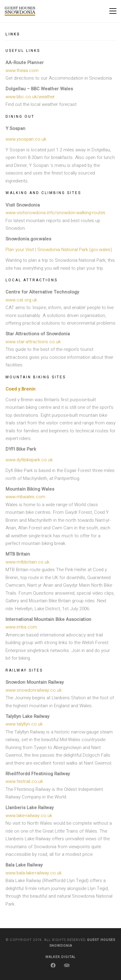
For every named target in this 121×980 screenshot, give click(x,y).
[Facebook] (53, 966)
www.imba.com (21, 627)
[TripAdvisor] (67, 966)
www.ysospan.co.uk (26, 139)
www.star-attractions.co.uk (33, 342)
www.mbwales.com (25, 497)
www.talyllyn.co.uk (24, 724)
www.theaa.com (22, 70)
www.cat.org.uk (21, 300)
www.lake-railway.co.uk (29, 816)
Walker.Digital (61, 957)
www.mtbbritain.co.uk (27, 562)
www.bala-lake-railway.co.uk (34, 873)
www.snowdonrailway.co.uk (34, 690)
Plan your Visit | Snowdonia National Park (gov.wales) (59, 250)
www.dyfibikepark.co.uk (29, 460)
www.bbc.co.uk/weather (30, 97)
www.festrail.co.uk (24, 781)
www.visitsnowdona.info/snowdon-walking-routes (55, 213)
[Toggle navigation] (113, 11)
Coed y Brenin (21, 389)
